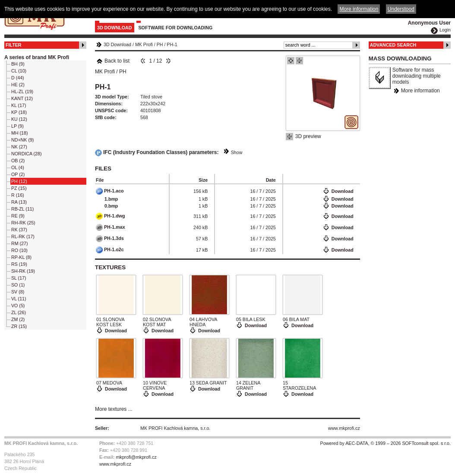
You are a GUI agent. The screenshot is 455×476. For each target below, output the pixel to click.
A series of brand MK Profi (37, 57)
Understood (401, 9)
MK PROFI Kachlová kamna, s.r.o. (175, 428)
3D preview (308, 136)
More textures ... (114, 409)
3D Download (115, 28)
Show (237, 152)
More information (420, 91)
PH (160, 44)
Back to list (113, 61)
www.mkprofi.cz (344, 428)
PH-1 (172, 44)
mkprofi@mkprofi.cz (136, 457)
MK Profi (144, 44)
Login (445, 30)
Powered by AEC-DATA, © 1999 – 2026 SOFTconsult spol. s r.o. (385, 443)
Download (343, 191)
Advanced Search (393, 45)
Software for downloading (176, 28)
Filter (14, 45)
